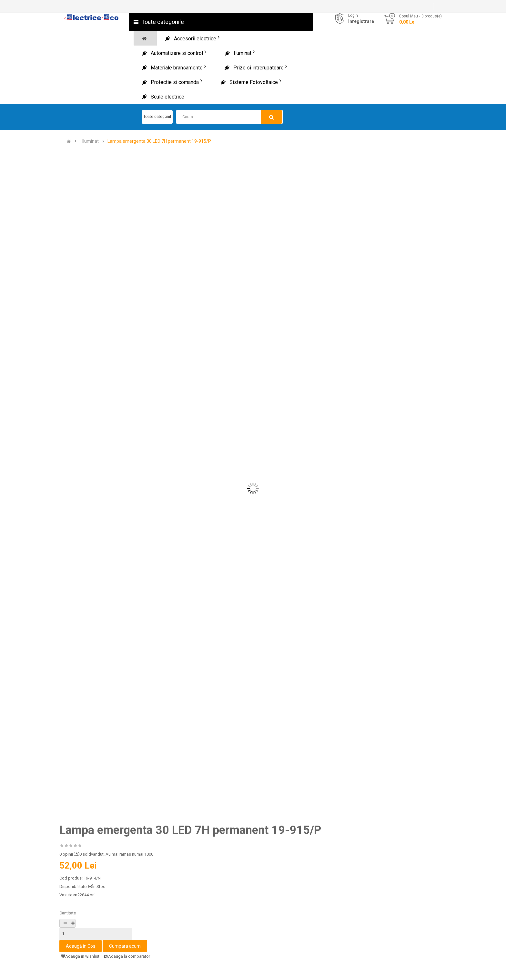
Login (353, 16)
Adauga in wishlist (80, 956)
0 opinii (66, 854)
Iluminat (91, 141)
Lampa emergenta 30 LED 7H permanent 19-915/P (159, 141)
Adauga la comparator (127, 956)
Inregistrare (361, 21)
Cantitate (68, 913)
